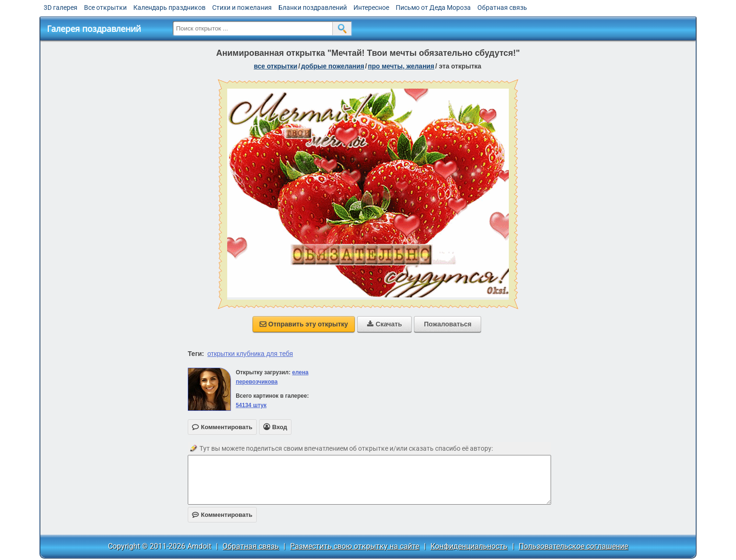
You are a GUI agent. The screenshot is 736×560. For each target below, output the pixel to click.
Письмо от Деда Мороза (433, 8)
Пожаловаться (448, 324)
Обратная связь (502, 8)
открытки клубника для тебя (250, 354)
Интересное (371, 8)
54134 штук (251, 405)
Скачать (384, 324)
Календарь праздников (169, 8)
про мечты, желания (401, 66)
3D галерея (61, 8)
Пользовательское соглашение (573, 546)
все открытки (276, 66)
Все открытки (105, 8)
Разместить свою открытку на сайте (355, 546)
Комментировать (222, 515)
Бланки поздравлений (313, 8)
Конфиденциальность (469, 546)
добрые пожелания (333, 66)
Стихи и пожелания (242, 8)
